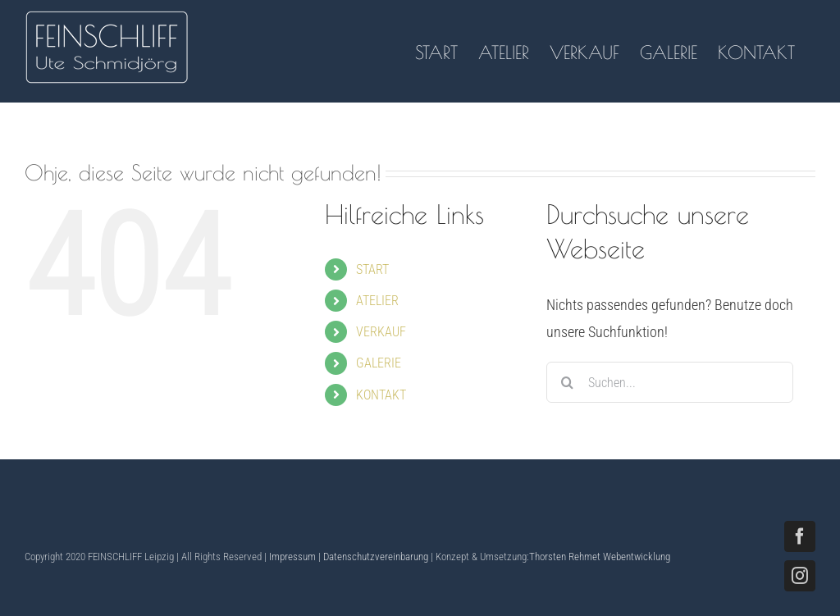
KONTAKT (381, 395)
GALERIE (379, 363)
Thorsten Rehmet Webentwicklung (600, 557)
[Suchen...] (670, 382)
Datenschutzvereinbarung (376, 557)
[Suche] (567, 382)
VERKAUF (381, 332)
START (372, 269)
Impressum (292, 557)
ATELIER (377, 301)
